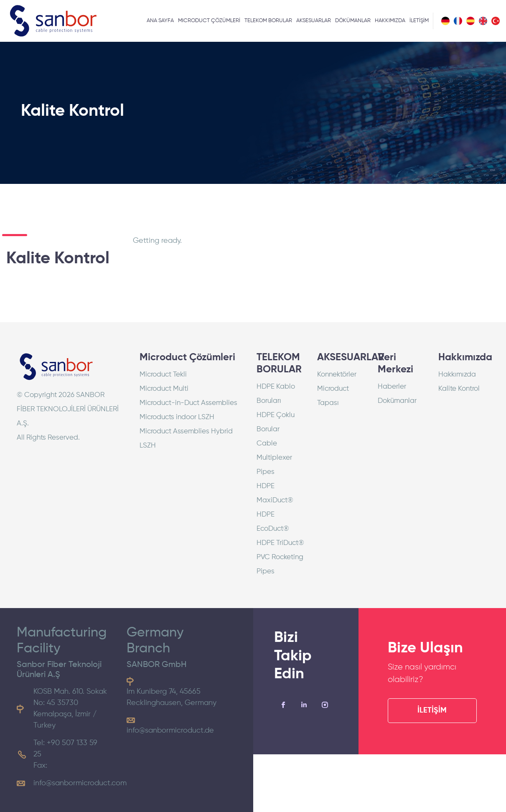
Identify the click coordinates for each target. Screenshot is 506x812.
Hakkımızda (457, 375)
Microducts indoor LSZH (177, 417)
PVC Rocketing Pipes (280, 564)
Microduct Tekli (163, 375)
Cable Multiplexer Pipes (274, 458)
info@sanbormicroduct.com (80, 783)
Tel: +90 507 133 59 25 (65, 749)
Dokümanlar (397, 401)
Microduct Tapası (333, 396)
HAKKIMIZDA (390, 21)
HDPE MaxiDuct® (275, 493)
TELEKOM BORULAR (268, 21)
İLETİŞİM (419, 21)
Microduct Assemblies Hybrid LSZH (186, 439)
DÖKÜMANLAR (353, 21)
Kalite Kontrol (459, 389)
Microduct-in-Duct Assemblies (188, 403)
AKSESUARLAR (314, 21)
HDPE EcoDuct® (273, 522)
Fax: (40, 766)
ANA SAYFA (160, 21)
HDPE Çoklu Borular (276, 422)
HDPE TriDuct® (280, 543)
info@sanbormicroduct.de (170, 731)
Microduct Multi (164, 389)
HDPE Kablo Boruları (276, 394)
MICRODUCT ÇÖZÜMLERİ (209, 21)
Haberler (392, 387)
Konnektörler (337, 375)
